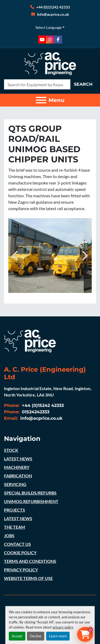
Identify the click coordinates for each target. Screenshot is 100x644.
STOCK (11, 450)
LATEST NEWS (18, 459)
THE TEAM (15, 527)
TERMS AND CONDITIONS (30, 561)
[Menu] (41, 100)
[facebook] (58, 40)
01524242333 (35, 412)
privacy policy (63, 627)
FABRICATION (18, 476)
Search (83, 84)
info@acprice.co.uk (41, 418)
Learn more (58, 636)
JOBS (9, 535)
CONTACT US (17, 544)
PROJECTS (15, 510)
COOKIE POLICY (20, 553)
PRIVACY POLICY (21, 570)
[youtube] (42, 40)
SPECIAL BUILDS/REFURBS (30, 493)
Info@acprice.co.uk (53, 14)
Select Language (49, 27)
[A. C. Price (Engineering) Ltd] (30, 340)
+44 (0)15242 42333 (53, 7)
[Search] (37, 84)
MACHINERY (17, 467)
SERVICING (15, 484)
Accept (17, 636)
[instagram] (50, 40)
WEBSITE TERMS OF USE (28, 578)
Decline (36, 636)
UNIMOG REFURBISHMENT (31, 501)
